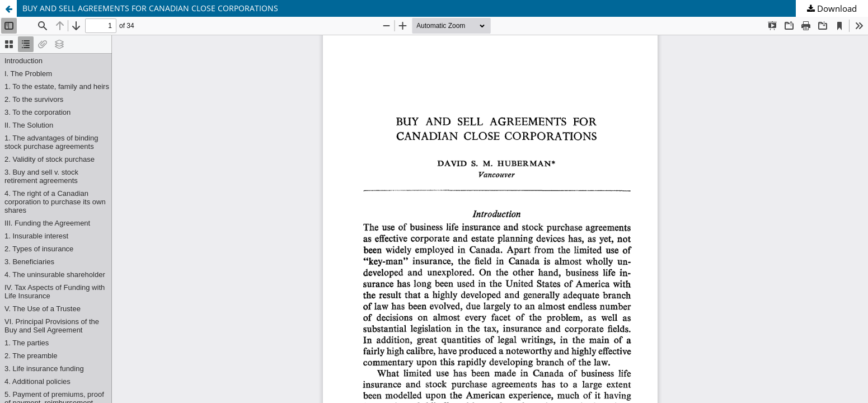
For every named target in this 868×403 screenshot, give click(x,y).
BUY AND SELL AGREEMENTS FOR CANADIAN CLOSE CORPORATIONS (150, 8)
